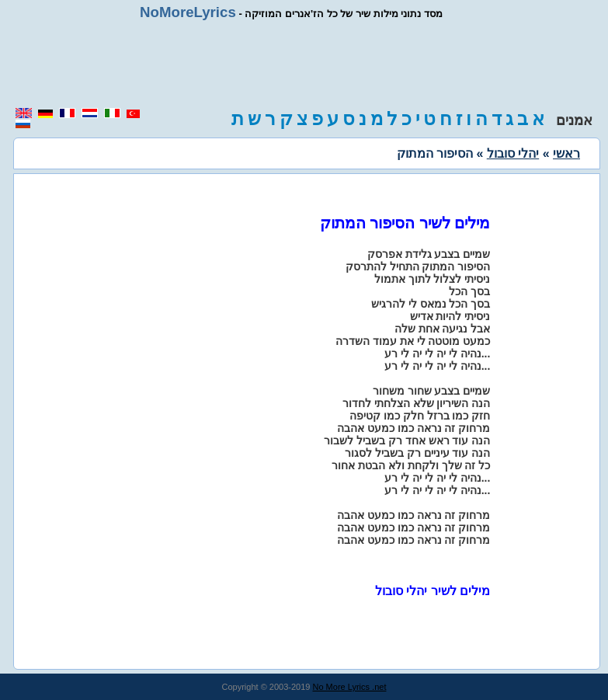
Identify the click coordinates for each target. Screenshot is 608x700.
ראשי (566, 153)
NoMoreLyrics (188, 12)
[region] (304, 64)
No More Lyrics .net (350, 687)
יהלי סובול (513, 153)
